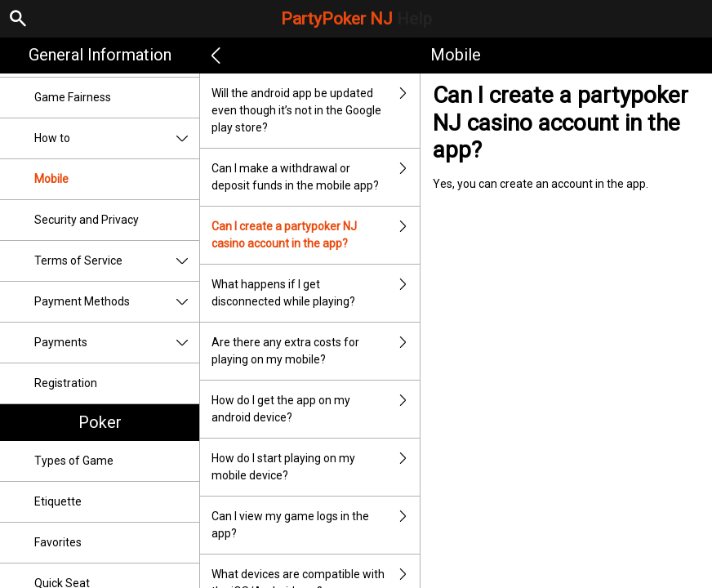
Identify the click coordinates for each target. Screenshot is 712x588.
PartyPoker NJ (356, 19)
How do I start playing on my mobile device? (316, 467)
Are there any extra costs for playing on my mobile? (316, 351)
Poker (100, 422)
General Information (100, 55)
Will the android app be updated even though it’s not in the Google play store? (316, 111)
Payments (117, 343)
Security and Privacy (87, 220)
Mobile (51, 179)
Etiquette (58, 501)
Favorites (58, 542)
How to (117, 138)
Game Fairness (73, 97)
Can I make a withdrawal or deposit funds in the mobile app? (316, 177)
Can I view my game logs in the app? (316, 525)
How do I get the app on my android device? (316, 409)
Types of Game (74, 461)
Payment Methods (117, 302)
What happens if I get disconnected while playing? (316, 293)
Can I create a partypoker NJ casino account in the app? (316, 235)
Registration (66, 383)
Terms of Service (117, 261)
